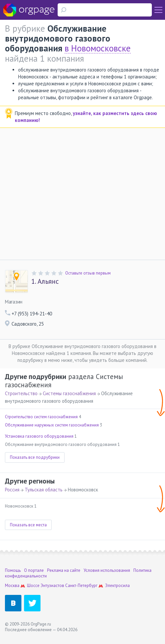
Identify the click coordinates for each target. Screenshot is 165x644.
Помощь (13, 570)
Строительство (21, 393)
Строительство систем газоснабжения (41, 417)
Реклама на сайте (64, 570)
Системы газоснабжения (69, 393)
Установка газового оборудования (39, 436)
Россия (12, 490)
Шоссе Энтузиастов (46, 585)
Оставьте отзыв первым (88, 273)
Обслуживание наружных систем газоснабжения (52, 425)
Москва (12, 585)
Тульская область (44, 490)
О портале (34, 570)
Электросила (117, 585)
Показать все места (28, 525)
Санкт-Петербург (81, 585)
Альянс (45, 281)
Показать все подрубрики (35, 457)
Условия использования (107, 570)
